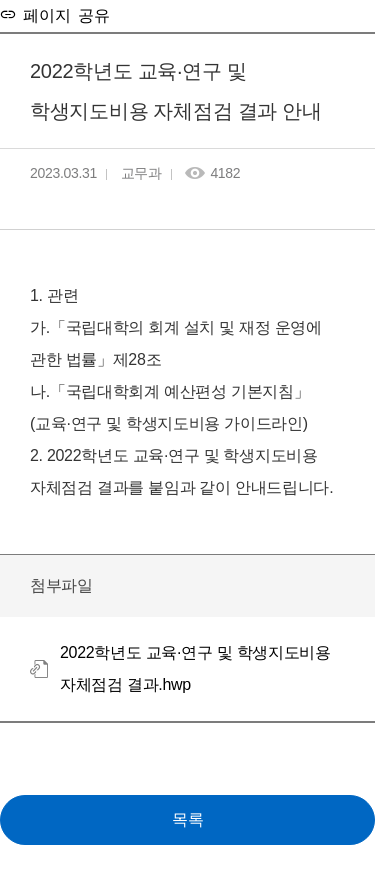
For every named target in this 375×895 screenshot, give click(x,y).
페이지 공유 (63, 14)
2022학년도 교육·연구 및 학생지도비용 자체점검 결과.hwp (195, 668)
